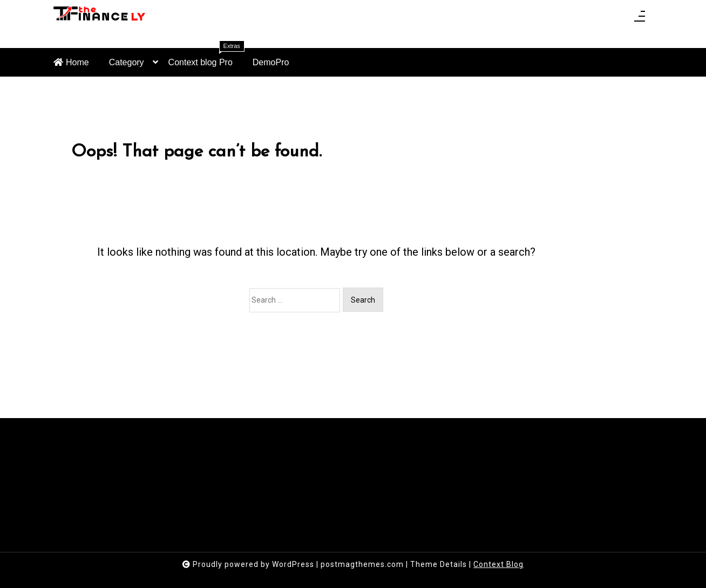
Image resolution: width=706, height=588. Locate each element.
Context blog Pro (206, 57)
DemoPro (271, 62)
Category (127, 67)
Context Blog (498, 564)
